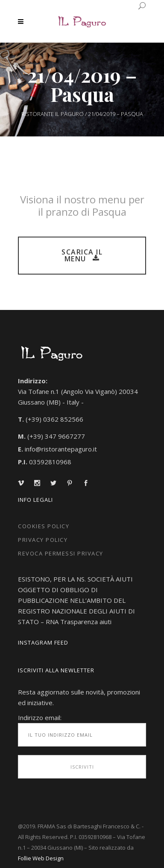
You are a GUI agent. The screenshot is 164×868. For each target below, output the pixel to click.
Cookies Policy (44, 526)
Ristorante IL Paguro (53, 114)
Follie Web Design (41, 858)
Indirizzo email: (40, 718)
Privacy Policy (43, 540)
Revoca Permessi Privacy (61, 553)
